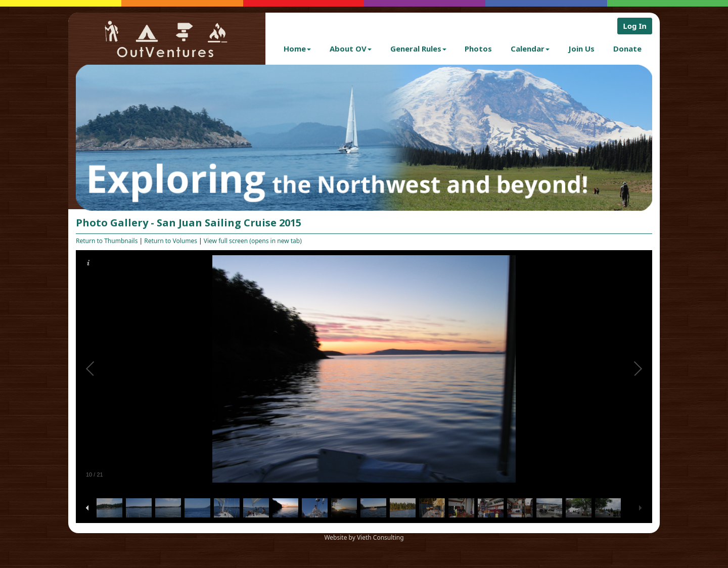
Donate (627, 49)
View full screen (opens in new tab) (253, 241)
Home (297, 49)
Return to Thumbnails (107, 241)
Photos (478, 49)
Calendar (530, 49)
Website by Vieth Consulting (364, 537)
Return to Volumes (171, 241)
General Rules (418, 49)
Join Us (581, 49)
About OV (351, 49)
